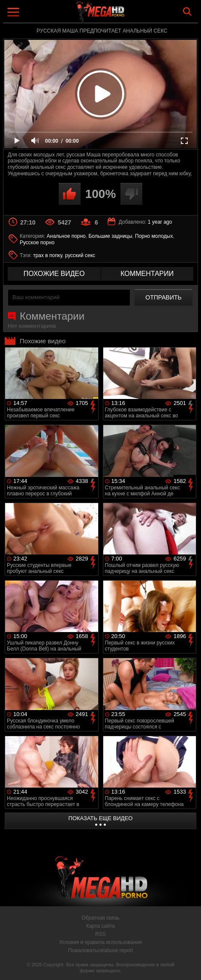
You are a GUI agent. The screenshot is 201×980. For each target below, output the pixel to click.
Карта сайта (100, 926)
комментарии (147, 274)
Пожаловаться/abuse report (100, 950)
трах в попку (48, 255)
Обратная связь (100, 918)
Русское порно (37, 243)
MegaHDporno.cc (124, 15)
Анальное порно (66, 236)
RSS (100, 934)
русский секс (80, 255)
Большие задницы (110, 236)
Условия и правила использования (100, 942)
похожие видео (54, 274)
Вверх (188, 964)
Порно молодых (154, 236)
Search (187, 12)
